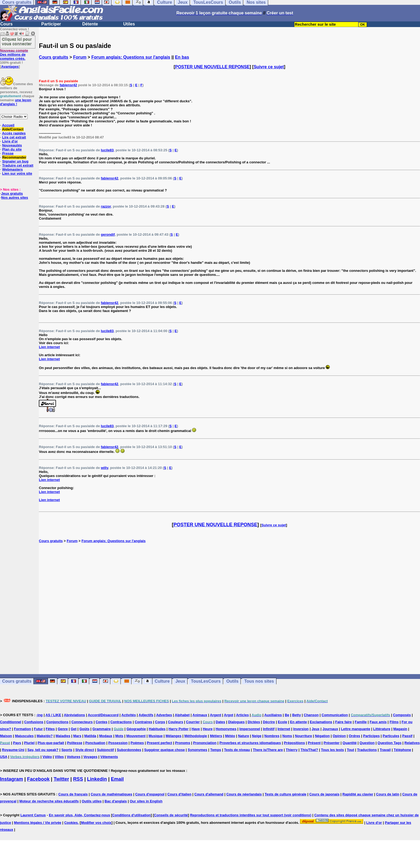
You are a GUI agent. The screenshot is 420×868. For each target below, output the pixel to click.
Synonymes (198, 750)
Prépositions (295, 743)
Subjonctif (106, 750)
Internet (284, 729)
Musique (156, 736)
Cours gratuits (53, 57)
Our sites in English (146, 801)
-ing (39, 715)
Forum (80, 57)
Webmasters (12, 169)
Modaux (106, 736)
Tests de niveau (237, 750)
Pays (17, 743)
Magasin (400, 729)
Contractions (121, 722)
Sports (67, 750)
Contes (102, 722)
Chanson (311, 715)
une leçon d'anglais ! (16, 102)
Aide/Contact (13, 129)
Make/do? (45, 736)
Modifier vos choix (96, 823)
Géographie (136, 729)
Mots (119, 736)
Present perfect (160, 743)
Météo (230, 736)
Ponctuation (95, 743)
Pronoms (183, 743)
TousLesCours (206, 681)
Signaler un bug (15, 161)
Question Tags (390, 743)
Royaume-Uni (13, 750)
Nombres (272, 736)
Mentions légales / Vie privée (38, 823)
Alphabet (182, 715)
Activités (129, 715)
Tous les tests (332, 750)
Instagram (12, 779)
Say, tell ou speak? (43, 750)
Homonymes (226, 729)
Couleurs (175, 722)
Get (74, 729)
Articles (242, 715)
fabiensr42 (68, 85)
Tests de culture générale (286, 794)
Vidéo (47, 757)
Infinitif (269, 729)
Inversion (301, 729)
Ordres (355, 736)
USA (4, 757)
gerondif (108, 234)
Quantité (350, 743)
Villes (59, 757)
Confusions (34, 722)
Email (117, 779)
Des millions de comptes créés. (14, 55)
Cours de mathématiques (111, 794)
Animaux (200, 715)
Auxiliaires (273, 715)
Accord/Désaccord (103, 715)
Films (394, 722)
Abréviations (75, 715)
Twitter (61, 779)
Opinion (339, 736)
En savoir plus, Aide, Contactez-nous (79, 815)
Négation (322, 736)
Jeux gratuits (12, 193)
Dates (220, 722)
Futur (38, 729)
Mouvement (136, 736)
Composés (402, 715)
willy (104, 468)
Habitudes (157, 729)
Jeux (180, 681)
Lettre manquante (356, 729)
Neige (257, 736)
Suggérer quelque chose (164, 750)
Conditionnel (11, 722)
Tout (350, 750)
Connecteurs (82, 722)
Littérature (382, 729)
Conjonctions (57, 722)
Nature (243, 736)
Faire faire (343, 722)
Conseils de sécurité (171, 815)
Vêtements (109, 757)
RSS (78, 779)
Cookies (71, 823)
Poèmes (137, 743)
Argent (216, 715)
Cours (6, 24)
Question (367, 743)
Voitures (74, 757)
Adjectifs (146, 715)
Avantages (10, 67)
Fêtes (50, 729)
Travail (385, 750)
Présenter (332, 743)
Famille (361, 722)
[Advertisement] (230, 608)
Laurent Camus (33, 815)
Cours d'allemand (209, 794)
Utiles (129, 24)
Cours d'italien (179, 794)
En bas (182, 57)
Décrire (269, 722)
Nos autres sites (14, 198)
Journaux (330, 729)
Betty (297, 715)
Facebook (38, 779)
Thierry (292, 750)
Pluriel (29, 743)
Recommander (14, 157)
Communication (335, 715)
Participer (51, 24)
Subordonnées (129, 750)
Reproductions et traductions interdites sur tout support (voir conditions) (251, 815)
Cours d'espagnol (150, 794)
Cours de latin (388, 794)
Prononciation (205, 743)
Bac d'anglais (116, 801)
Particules (391, 736)
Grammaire (102, 729)
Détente (90, 24)
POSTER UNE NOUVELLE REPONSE (212, 67)
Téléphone (402, 750)
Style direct (85, 750)
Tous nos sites (259, 681)
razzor (106, 206)
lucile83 (107, 150)
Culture (162, 681)
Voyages (90, 757)
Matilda (90, 736)
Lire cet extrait (14, 137)
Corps (160, 722)
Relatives (412, 743)
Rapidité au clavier (358, 794)
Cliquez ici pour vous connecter (17, 41)
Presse (8, 153)
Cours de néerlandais (244, 794)
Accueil (8, 125)
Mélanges (173, 736)
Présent (314, 743)
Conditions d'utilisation (132, 815)
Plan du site (12, 149)
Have (196, 729)
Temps (216, 750)
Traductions (367, 750)
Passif (407, 736)
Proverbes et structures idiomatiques (250, 743)
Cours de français (73, 794)
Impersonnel (250, 729)
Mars (77, 736)
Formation (22, 729)
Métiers (216, 736)
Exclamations (321, 722)
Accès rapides (14, 133)
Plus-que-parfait (51, 743)
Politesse (75, 743)
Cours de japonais (325, 794)
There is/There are (268, 750)
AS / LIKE (53, 715)
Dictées (254, 722)
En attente (299, 722)
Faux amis (378, 722)
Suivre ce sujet (269, 67)
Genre (63, 729)
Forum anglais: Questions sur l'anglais (131, 57)
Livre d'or (10, 141)
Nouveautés (12, 145)
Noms (287, 736)
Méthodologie (196, 736)
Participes (371, 736)
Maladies (63, 736)
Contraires (143, 722)
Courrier (193, 722)
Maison (6, 736)
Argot (229, 715)
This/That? (309, 750)
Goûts (84, 729)
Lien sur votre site (17, 173)
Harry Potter (179, 729)
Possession (118, 743)
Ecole (282, 722)
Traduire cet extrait (18, 165)
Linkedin (97, 779)
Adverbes (164, 715)
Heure (208, 729)
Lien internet (49, 347)
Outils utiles (92, 801)
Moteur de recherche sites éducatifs (49, 801)
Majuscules (24, 736)
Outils (232, 681)
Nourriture (303, 736)
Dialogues (236, 722)
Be (287, 715)
